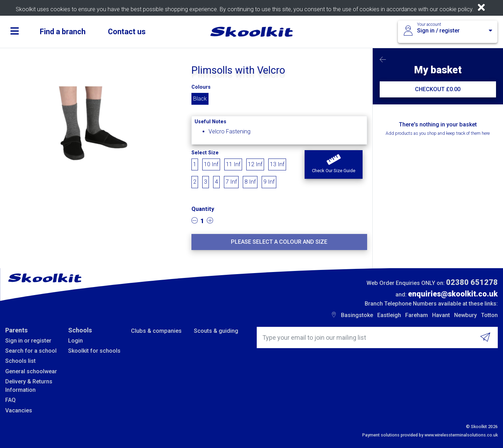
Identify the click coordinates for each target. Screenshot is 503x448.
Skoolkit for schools (94, 351)
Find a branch (63, 32)
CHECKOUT (438, 89)
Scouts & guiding (216, 331)
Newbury (465, 315)
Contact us (127, 32)
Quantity (203, 209)
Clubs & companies (156, 331)
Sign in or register (28, 341)
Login (75, 341)
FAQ (10, 400)
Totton (489, 315)
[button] (334, 164)
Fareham (417, 315)
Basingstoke (357, 315)
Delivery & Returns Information (29, 386)
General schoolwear (31, 371)
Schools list (20, 361)
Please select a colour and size (279, 242)
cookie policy (456, 9)
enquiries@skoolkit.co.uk (453, 294)
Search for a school (31, 351)
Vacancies (19, 410)
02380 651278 (472, 282)
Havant (441, 315)
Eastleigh (389, 315)
